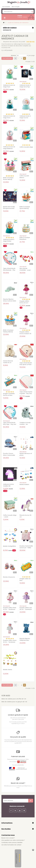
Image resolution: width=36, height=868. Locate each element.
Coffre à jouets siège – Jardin (10, 516)
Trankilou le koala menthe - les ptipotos (25, 424)
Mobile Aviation (24, 484)
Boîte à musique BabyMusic (25, 238)
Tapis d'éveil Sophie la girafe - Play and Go (26, 394)
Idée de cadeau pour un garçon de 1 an (14, 702)
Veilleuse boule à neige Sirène (9, 240)
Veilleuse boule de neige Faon (9, 86)
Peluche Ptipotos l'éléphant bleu (25, 639)
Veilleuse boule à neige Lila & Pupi (25, 86)
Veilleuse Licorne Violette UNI (8, 485)
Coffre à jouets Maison (24, 177)
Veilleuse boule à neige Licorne (25, 117)
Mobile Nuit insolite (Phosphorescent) (9, 208)
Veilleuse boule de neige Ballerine (9, 148)
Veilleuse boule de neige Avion (9, 117)
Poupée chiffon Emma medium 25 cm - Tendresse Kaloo (25, 334)
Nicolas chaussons (9, 577)
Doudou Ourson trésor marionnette (9, 454)
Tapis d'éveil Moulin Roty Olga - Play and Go (10, 424)
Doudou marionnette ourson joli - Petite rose (26, 548)
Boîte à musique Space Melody (25, 208)
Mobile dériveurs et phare (26, 454)
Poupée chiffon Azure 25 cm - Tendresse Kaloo (10, 642)
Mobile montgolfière (9, 546)
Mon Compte (16, 7)
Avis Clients (17, 859)
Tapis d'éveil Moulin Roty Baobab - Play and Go (9, 270)
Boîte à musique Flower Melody (8, 179)
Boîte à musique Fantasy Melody (8, 331)
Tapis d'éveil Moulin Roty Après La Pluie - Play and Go (26, 365)
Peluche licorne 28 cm (25, 516)
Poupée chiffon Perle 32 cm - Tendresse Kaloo (10, 609)
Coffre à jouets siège (26, 147)
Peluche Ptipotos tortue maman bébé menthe (10, 301)
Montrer (14, 55)
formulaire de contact (14, 845)
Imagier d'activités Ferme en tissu (9, 394)
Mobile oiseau (8, 670)
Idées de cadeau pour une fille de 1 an (14, 699)
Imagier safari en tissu (25, 580)
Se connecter (6, 7)
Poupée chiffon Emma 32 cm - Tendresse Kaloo (25, 303)
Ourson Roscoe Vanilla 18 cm (8, 362)
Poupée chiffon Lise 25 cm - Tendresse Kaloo (26, 609)
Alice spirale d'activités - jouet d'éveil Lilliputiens (25, 270)
